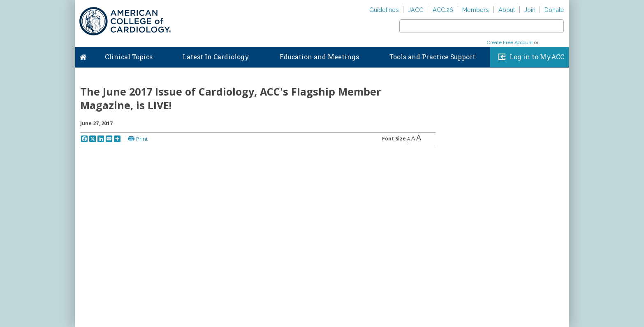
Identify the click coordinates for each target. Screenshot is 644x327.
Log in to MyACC (537, 57)
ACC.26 (443, 10)
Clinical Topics (129, 57)
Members (476, 10)
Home (83, 55)
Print (142, 139)
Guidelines (384, 10)
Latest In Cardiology (216, 57)
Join (530, 10)
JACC (416, 10)
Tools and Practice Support (432, 57)
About (507, 10)
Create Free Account (510, 42)
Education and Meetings (319, 57)
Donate (554, 10)
